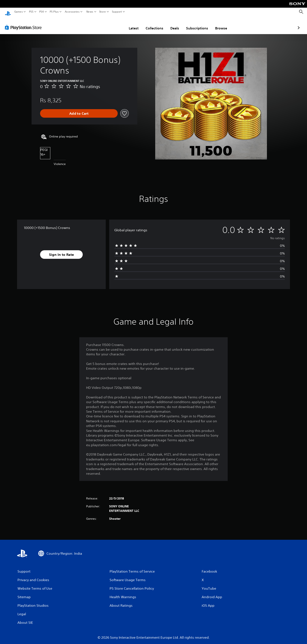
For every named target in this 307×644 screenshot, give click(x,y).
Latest (109, 24)
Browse (196, 24)
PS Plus (54, 12)
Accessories (72, 12)
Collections (130, 24)
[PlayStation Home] (8, 12)
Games (19, 12)
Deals (150, 24)
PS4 (42, 12)
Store (103, 12)
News (90, 12)
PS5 (31, 12)
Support (117, 12)
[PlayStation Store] (24, 23)
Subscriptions (172, 24)
